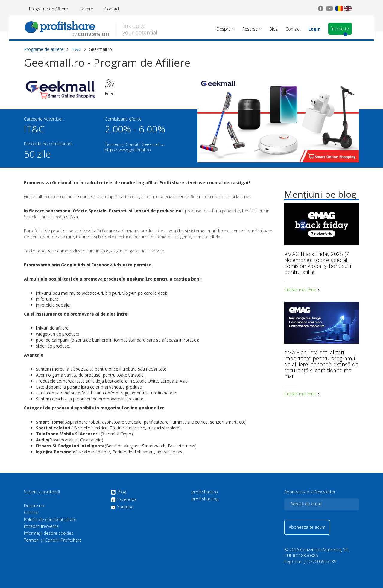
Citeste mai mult (302, 290)
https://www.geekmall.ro (128, 150)
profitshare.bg (205, 499)
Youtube (122, 507)
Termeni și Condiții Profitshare (53, 540)
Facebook (124, 500)
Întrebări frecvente (41, 526)
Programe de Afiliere (48, 9)
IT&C (76, 49)
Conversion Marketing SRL (325, 550)
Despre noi (35, 506)
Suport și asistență (42, 492)
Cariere (86, 9)
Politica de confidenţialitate (50, 520)
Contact (112, 9)
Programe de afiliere (44, 49)
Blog (118, 492)
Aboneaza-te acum (307, 527)
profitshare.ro (205, 492)
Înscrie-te (340, 29)
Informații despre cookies (49, 533)
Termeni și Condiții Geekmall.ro (135, 144)
